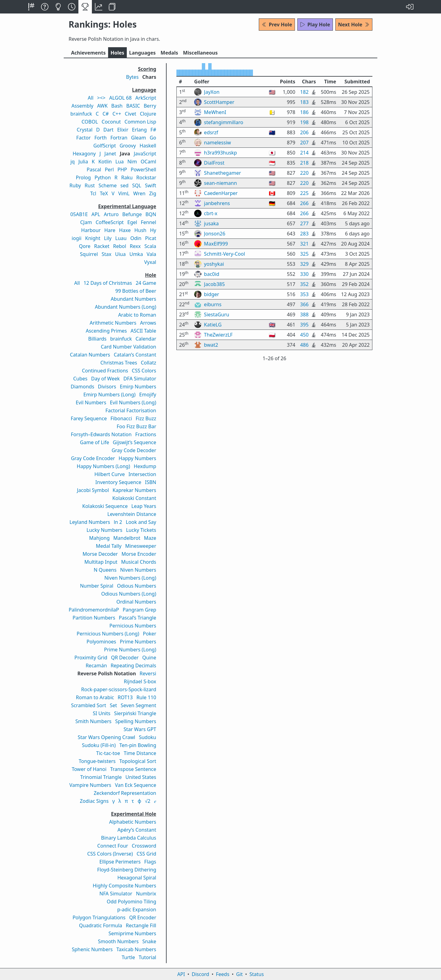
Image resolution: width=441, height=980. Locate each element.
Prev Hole (277, 25)
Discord (200, 974)
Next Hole (354, 25)
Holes (117, 53)
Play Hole (315, 25)
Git (239, 974)
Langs (143, 53)
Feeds (223, 974)
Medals (169, 53)
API (181, 974)
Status (256, 974)
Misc (200, 53)
